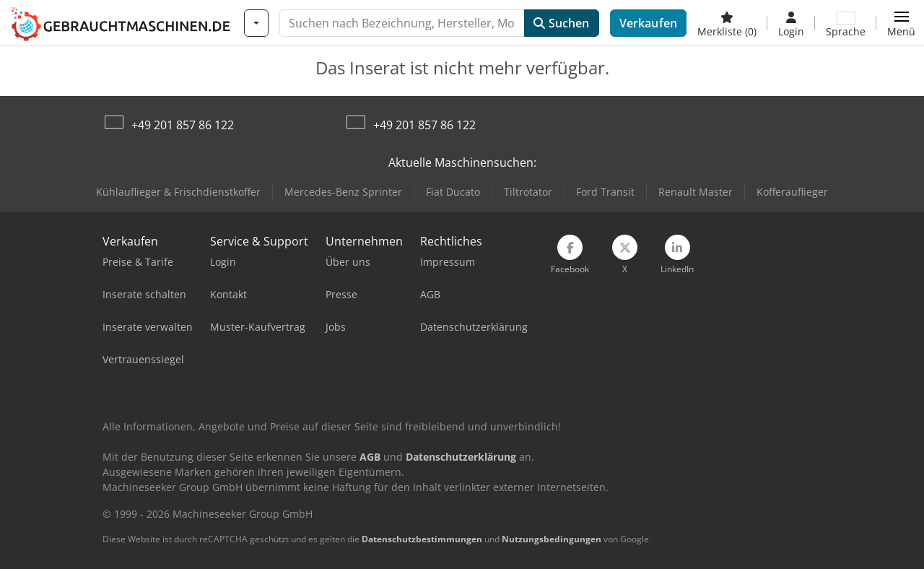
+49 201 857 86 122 (183, 125)
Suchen (561, 23)
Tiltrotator (528, 192)
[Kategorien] (256, 23)
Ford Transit (605, 192)
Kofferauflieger (792, 192)
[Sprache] (846, 23)
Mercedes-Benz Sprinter (343, 192)
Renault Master (696, 192)
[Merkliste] (727, 23)
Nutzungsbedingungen (552, 539)
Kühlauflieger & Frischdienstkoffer (178, 192)
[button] (901, 23)
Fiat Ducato (453, 192)
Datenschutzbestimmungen (422, 539)
